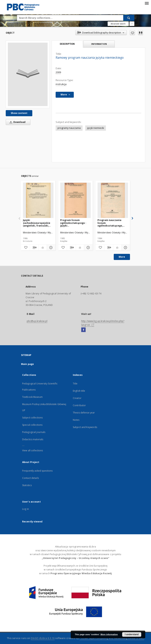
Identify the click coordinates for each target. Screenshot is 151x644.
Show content (19, 113)
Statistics (27, 485)
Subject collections (32, 418)
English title (79, 391)
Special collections (32, 425)
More (122, 257)
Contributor (79, 405)
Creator (77, 398)
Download (17, 122)
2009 (58, 72)
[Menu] (147, 3)
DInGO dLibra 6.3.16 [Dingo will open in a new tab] (43, 638)
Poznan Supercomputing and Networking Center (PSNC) (112, 638)
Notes (76, 420)
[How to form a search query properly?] (132, 24)
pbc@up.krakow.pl (37, 321)
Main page (27, 364)
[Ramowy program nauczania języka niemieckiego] (28, 74)
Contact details (30, 478)
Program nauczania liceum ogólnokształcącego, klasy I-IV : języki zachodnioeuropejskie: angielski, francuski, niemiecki (112, 223)
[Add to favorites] (132, 33)
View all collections (32, 450)
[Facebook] (83, 330)
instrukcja (61, 84)
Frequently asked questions (37, 471)
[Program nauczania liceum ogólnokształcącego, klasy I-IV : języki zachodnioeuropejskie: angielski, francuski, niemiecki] (113, 200)
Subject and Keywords (85, 427)
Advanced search (118, 24)
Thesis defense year (84, 413)
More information (109, 634)
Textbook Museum (32, 397)
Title (75, 384)
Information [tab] (99, 44)
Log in (26, 509)
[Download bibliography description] (34, 248)
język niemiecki (96, 128)
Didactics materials (33, 439)
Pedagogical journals (34, 432)
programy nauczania (69, 128)
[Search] (129, 18)
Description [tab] (67, 44)
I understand (132, 634)
